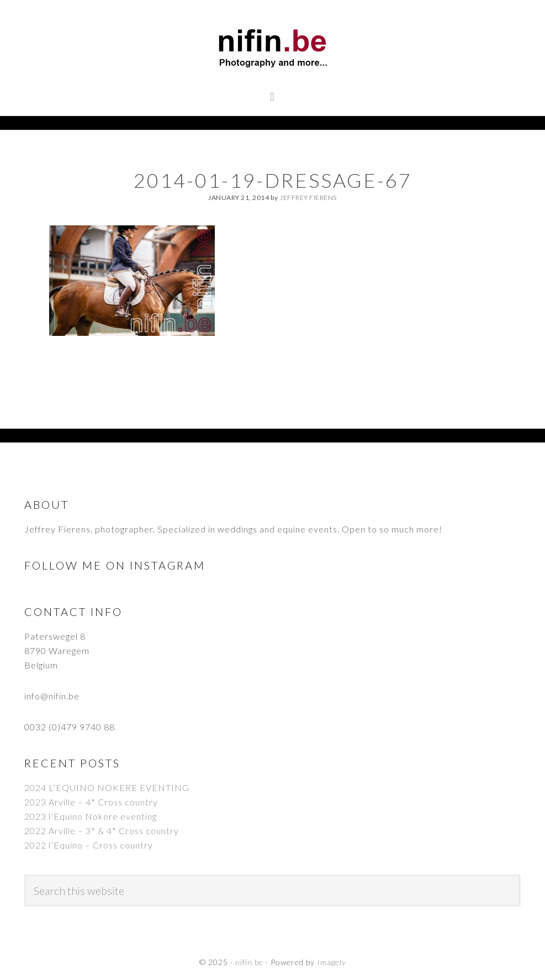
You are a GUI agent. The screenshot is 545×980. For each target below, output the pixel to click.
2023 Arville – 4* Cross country (91, 802)
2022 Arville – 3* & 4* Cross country (102, 831)
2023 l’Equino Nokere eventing (91, 816)
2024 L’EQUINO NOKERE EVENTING (107, 787)
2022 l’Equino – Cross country (89, 845)
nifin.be (272, 47)
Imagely (332, 962)
